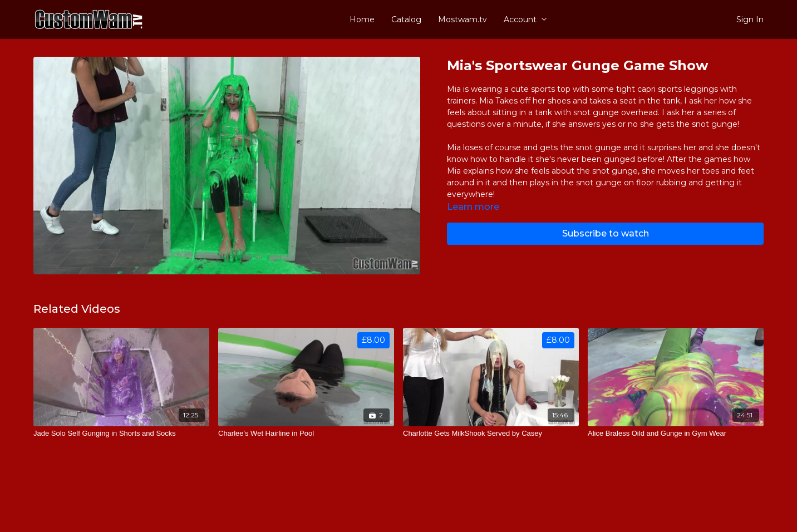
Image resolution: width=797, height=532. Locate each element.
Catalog (406, 19)
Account (525, 19)
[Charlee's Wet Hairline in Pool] (306, 434)
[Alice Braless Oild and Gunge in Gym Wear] (676, 434)
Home (362, 19)
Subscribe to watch (606, 233)
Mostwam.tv (463, 19)
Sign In (750, 19)
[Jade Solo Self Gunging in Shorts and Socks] (121, 434)
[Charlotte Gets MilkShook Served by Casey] (491, 434)
